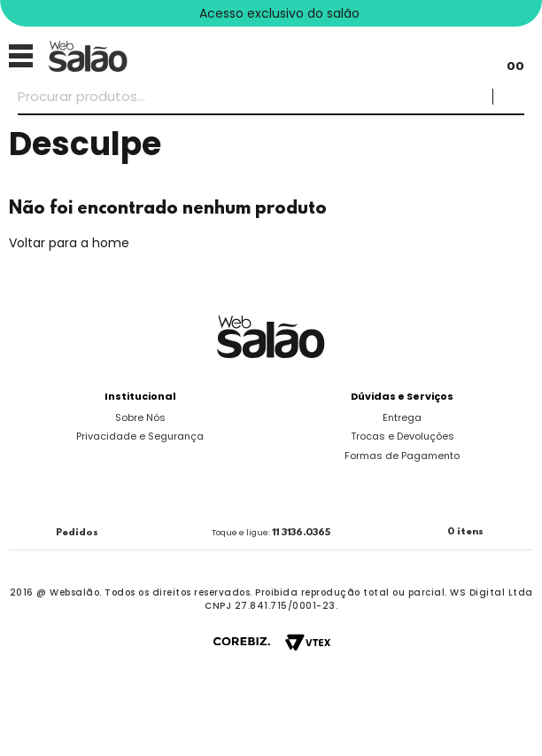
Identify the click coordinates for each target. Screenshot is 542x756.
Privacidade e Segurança (140, 436)
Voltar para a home (69, 243)
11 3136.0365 (301, 533)
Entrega (402, 417)
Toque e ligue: (271, 533)
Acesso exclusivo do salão (279, 13)
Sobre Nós (140, 417)
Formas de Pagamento (402, 456)
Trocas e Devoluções (403, 436)
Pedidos (77, 533)
